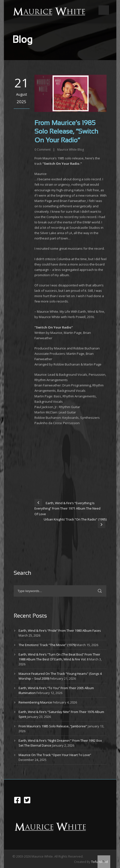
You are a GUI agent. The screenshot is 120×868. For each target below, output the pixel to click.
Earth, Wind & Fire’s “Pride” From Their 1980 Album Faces (60, 630)
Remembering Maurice (35, 702)
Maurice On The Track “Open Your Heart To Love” (55, 755)
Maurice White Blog (71, 150)
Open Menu (104, 10)
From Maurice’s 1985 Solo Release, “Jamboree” (53, 726)
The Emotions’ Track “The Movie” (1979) (47, 645)
